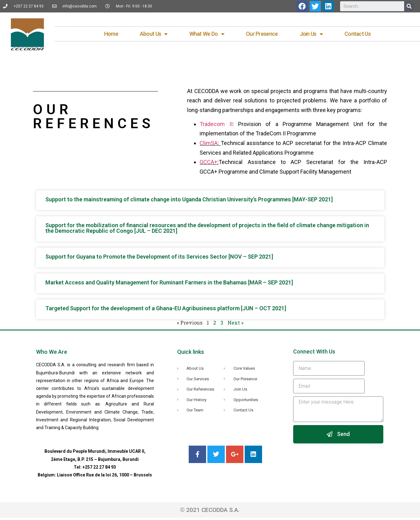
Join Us (311, 35)
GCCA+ (208, 164)
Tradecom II (216, 126)
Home (111, 35)
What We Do (207, 35)
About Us (154, 35)
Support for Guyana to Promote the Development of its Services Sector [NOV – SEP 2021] (159, 259)
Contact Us (358, 35)
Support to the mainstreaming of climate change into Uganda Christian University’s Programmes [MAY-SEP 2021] (189, 202)
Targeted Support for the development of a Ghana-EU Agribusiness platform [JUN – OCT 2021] (166, 311)
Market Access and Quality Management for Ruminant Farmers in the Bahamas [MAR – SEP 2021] (169, 285)
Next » (235, 325)
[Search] (409, 6)
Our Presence (262, 35)
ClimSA (209, 145)
